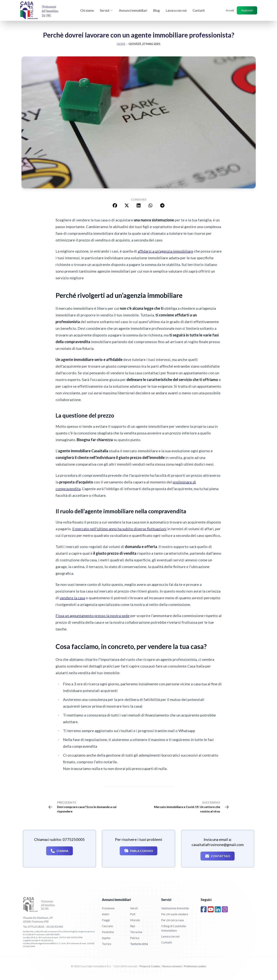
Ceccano (107, 926)
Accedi (230, 10)
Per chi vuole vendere (175, 914)
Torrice (107, 944)
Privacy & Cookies (150, 966)
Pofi (133, 914)
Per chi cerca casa (172, 920)
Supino (106, 938)
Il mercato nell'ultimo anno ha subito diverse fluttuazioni (119, 529)
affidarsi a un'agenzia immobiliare (165, 251)
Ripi (133, 926)
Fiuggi (106, 920)
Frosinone (108, 908)
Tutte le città (139, 944)
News (121, 44)
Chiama (59, 851)
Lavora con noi (176, 10)
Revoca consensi (172, 966)
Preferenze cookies (195, 966)
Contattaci (218, 856)
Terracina (136, 932)
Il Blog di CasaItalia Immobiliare (174, 928)
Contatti (199, 10)
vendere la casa (72, 598)
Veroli (134, 908)
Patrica (135, 938)
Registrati (247, 10)
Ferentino (108, 932)
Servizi (106, 10)
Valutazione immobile (175, 908)
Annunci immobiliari (133, 10)
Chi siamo (87, 10)
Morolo (135, 920)
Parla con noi (138, 851)
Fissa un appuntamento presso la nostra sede (93, 616)
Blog (156, 10)
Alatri (106, 914)
